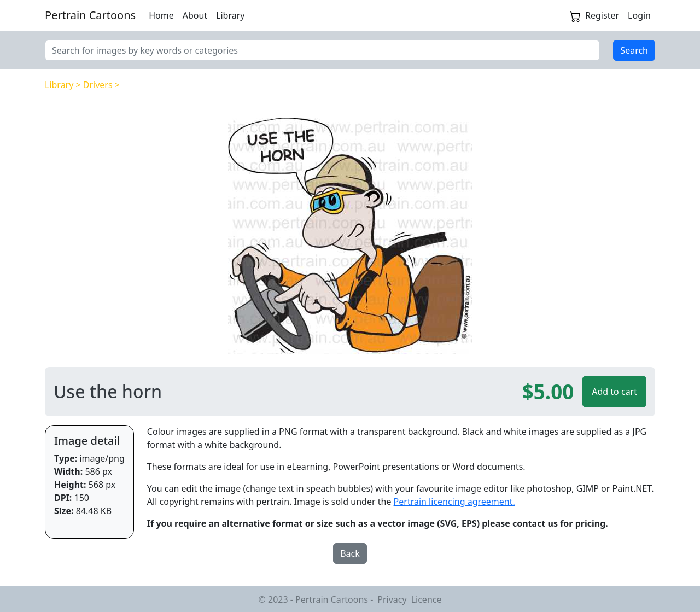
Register (602, 15)
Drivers (98, 85)
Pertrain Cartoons (90, 15)
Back (350, 553)
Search (634, 50)
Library (230, 15)
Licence (427, 599)
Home (161, 15)
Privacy (392, 599)
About (195, 15)
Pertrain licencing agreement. (454, 502)
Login (639, 15)
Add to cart (614, 392)
